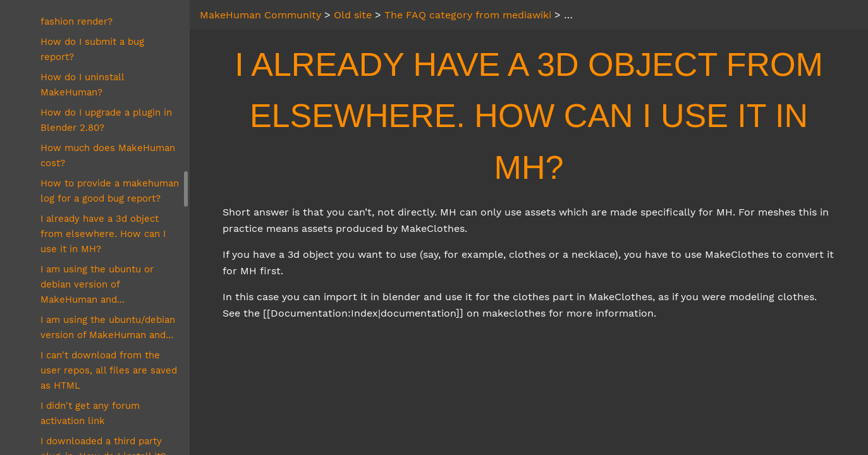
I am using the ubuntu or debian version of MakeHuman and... (97, 284)
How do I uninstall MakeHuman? (82, 85)
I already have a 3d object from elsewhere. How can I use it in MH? (103, 234)
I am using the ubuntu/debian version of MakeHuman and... (108, 327)
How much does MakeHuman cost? (108, 155)
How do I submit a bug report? (92, 49)
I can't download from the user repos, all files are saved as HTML (109, 370)
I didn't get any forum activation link (90, 413)
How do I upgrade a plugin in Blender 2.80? (106, 120)
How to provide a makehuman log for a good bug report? (110, 191)
